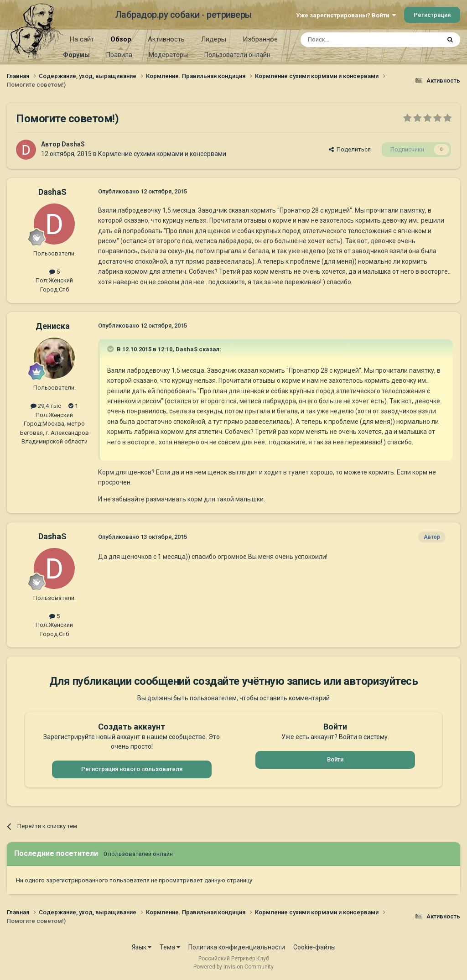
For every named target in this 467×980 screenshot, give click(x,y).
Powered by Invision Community (233, 967)
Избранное (260, 39)
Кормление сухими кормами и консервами (162, 154)
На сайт (82, 39)
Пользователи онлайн (237, 55)
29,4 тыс (46, 406)
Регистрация (432, 15)
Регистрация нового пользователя (132, 769)
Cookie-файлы (314, 947)
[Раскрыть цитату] (111, 349)
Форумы (76, 55)
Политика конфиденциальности (237, 947)
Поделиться (350, 149)
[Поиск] (350, 40)
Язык (142, 947)
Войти (335, 759)
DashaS (73, 144)
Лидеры (214, 39)
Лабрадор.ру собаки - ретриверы (184, 15)
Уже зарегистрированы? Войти (346, 15)
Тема (170, 947)
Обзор (121, 42)
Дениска (53, 326)
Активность (166, 39)
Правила (119, 55)
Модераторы (168, 55)
